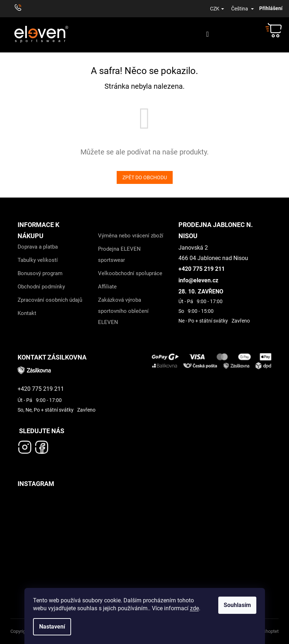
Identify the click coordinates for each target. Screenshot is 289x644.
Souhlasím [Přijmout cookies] (237, 605)
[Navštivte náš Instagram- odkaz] (25, 445)
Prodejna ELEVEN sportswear (119, 254)
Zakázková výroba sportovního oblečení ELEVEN (123, 311)
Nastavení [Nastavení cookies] (52, 627)
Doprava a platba (38, 247)
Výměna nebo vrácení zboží (131, 236)
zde (194, 608)
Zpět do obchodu (145, 177)
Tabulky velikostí (38, 260)
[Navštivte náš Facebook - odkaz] (42, 445)
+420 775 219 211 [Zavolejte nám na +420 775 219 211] (202, 269)
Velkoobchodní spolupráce (130, 273)
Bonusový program (40, 273)
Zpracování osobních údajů (50, 300)
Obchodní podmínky (41, 287)
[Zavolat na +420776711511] (21, 9)
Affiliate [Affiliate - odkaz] (107, 287)
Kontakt (27, 313)
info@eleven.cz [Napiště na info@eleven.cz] (198, 280)
